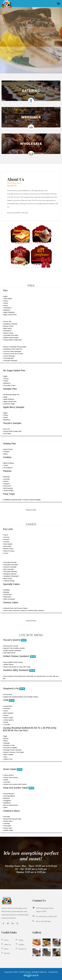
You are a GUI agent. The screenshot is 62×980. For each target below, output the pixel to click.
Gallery (21, 940)
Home (6, 940)
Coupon (21, 945)
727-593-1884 (46, 921)
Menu (6, 949)
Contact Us (22, 949)
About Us (7, 945)
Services (7, 953)
